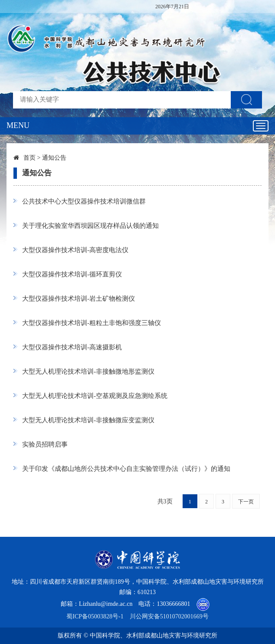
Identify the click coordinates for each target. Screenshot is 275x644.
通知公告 (54, 158)
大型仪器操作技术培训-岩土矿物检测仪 (79, 299)
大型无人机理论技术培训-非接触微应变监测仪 (88, 420)
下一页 (246, 502)
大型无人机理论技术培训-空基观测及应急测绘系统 (95, 396)
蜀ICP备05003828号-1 (95, 616)
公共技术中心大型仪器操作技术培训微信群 (84, 201)
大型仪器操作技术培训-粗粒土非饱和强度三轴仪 (92, 323)
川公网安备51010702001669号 (169, 616)
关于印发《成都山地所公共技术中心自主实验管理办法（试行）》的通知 (126, 469)
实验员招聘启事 (45, 444)
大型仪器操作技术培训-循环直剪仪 (72, 274)
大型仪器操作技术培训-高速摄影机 (72, 347)
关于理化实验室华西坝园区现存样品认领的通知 (90, 226)
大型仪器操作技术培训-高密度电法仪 (75, 250)
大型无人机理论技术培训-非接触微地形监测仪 (88, 371)
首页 (29, 158)
